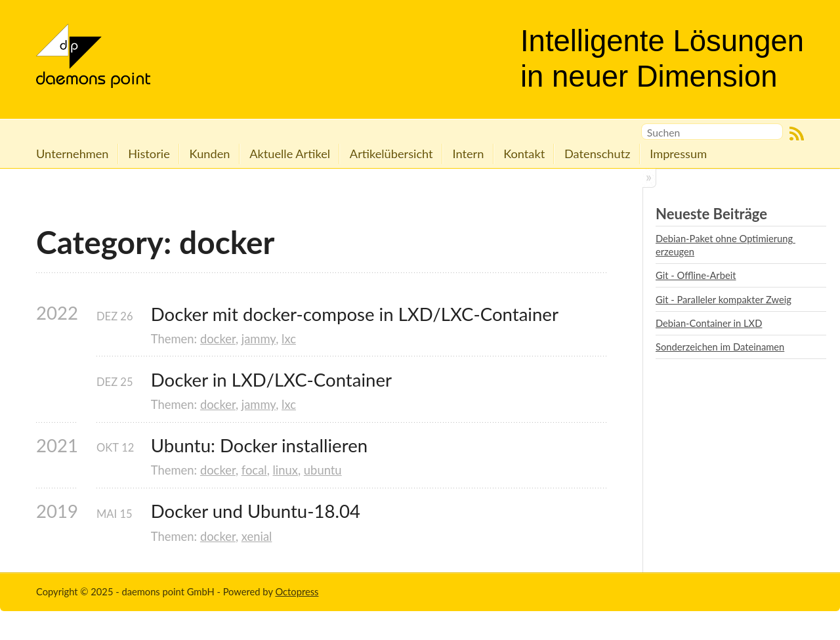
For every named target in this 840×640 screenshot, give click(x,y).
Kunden (210, 154)
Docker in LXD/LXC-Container (271, 380)
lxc (289, 339)
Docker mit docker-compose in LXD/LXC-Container (355, 314)
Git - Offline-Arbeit (696, 275)
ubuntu (323, 470)
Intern (468, 154)
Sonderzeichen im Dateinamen (720, 347)
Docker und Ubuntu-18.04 (256, 511)
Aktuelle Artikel (290, 154)
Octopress (297, 591)
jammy (259, 339)
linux (285, 470)
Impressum (678, 154)
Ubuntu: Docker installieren (259, 445)
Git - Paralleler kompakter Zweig (724, 299)
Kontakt (524, 154)
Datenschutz (597, 154)
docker (218, 339)
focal (254, 470)
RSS (797, 134)
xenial (257, 536)
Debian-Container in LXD (709, 323)
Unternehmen (73, 154)
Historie (149, 154)
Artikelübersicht (391, 154)
